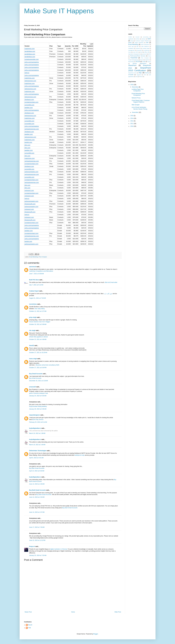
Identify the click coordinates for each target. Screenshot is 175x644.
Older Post (118, 612)
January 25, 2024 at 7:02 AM (38, 555)
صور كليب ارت (108, 294)
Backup (144, 39)
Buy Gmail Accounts (36, 374)
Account (137, 37)
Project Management (133, 60)
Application (131, 39)
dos (147, 43)
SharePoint (132, 65)
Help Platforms (145, 46)
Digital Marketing (139, 43)
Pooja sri (32, 546)
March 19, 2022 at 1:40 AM (37, 445)
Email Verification (145, 45)
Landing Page (146, 48)
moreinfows (33, 304)
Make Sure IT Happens (59, 11)
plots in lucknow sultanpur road (39, 393)
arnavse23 (33, 387)
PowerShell (134, 58)
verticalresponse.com (32, 129)
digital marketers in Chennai (59, 549)
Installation (131, 48)
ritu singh (32, 330)
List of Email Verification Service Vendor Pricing (139, 108)
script (144, 62)
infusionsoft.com (30, 204)
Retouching (131, 62)
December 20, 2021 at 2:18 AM (39, 381)
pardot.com (28, 142)
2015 (132, 116)
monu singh (33, 359)
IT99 (29, 628)
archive (138, 39)
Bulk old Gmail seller (111, 282)
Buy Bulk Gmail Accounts (37, 468)
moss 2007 (136, 52)
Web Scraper (136, 105)
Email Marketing (34, 257)
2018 (132, 85)
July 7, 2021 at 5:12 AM (36, 285)
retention (147, 60)
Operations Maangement (134, 54)
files (137, 46)
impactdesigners (35, 415)
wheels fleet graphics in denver (39, 337)
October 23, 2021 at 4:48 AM (38, 339)
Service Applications (139, 63)
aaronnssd (33, 267)
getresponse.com (30, 81)
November (135, 112)
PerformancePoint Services (138, 56)
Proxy (142, 60)
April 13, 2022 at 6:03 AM (37, 471)
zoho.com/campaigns (32, 62)
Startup (147, 73)
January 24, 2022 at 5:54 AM (38, 396)
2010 (132, 126)
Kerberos (138, 48)
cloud (132, 41)
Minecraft (139, 50)
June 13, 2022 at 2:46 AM (37, 484)
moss (130, 52)
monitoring (147, 50)
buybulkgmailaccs (35, 428)
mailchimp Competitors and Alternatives (41, 271)
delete (130, 43)
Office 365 (147, 52)
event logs (131, 46)
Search (149, 62)
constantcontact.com (31, 102)
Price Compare (43, 257)
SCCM (138, 62)
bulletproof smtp (80, 455)
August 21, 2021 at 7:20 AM (37, 298)
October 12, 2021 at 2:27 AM (38, 311)
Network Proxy (136, 98)
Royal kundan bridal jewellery (38, 406)
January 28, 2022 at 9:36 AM (38, 409)
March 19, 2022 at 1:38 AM (37, 433)
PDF (150, 54)
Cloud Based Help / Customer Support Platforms (141, 101)
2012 (132, 121)
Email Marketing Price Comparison (138, 94)
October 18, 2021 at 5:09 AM (38, 324)
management (132, 50)
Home (73, 612)
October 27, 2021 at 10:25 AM (38, 353)
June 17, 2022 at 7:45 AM (37, 527)
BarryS (30, 625)
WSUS (141, 77)
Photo (149, 56)
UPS (145, 75)
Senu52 (32, 346)
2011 (132, 124)
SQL (140, 73)
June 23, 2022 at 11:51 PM (37, 540)
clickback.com (29, 100)
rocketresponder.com (32, 59)
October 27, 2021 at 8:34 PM (38, 368)
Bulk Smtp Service (38, 420)
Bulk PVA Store (34, 280)
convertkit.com (29, 105)
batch (149, 39)
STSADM (131, 75)
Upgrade (139, 75)
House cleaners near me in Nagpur (40, 322)
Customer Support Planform (142, 41)
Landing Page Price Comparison (138, 90)
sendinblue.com (30, 51)
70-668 (130, 37)
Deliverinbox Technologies (38, 451)
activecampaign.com (31, 172)
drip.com (27, 145)
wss (136, 77)
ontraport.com (29, 190)
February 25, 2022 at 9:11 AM (38, 422)
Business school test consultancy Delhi (48, 365)
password (144, 54)
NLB (141, 52)
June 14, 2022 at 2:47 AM (37, 512)
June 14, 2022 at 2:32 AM (37, 497)
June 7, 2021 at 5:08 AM (36, 274)
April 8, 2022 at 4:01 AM (36, 458)
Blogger (96, 634)
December (135, 87)
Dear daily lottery (40, 309)
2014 (132, 118)
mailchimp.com (30, 49)
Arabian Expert (34, 291)
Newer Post (28, 612)
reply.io (27, 73)
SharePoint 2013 (132, 73)
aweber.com (29, 108)
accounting (146, 37)
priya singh (33, 317)
